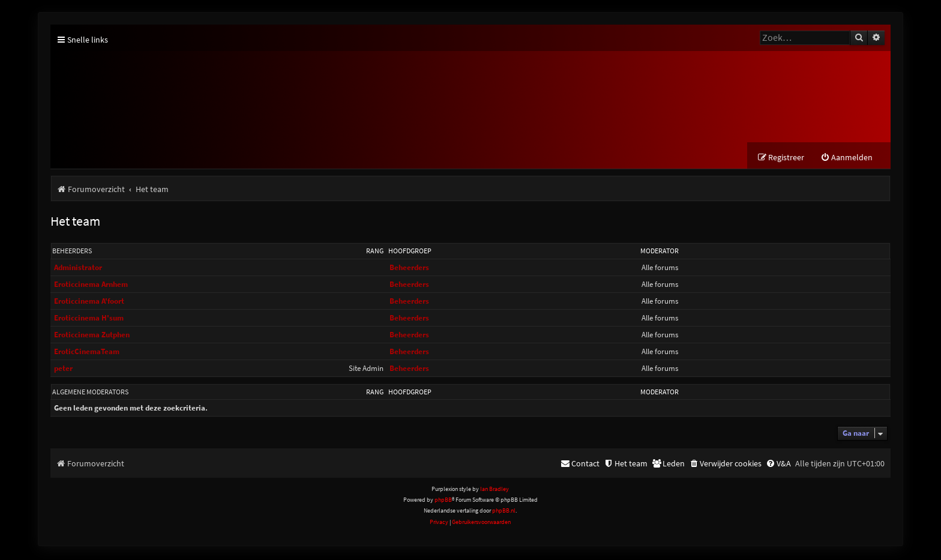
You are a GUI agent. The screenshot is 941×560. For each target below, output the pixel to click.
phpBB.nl (504, 512)
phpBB (443, 501)
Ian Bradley (495, 491)
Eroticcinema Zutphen (92, 336)
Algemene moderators (90, 393)
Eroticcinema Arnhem (91, 286)
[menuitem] (846, 159)
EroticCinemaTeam (87, 353)
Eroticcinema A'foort (89, 303)
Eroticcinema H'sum (89, 320)
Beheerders (72, 252)
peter (63, 370)
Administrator (78, 269)
